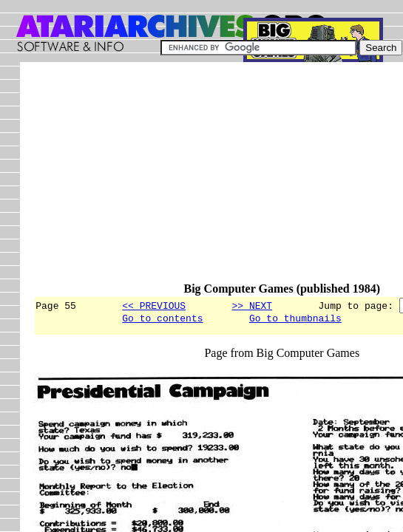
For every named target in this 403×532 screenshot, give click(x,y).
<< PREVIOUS (154, 305)
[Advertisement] (218, 179)
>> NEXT (252, 305)
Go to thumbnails (295, 320)
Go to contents (162, 320)
